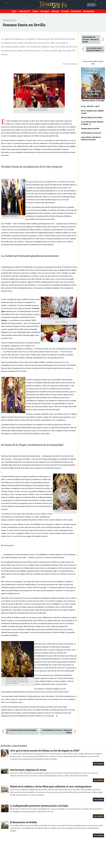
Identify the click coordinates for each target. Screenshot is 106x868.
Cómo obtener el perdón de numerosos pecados (91, 138)
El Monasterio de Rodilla (23, 822)
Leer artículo (98, 764)
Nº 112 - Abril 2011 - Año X (90, 106)
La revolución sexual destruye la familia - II (22, 731)
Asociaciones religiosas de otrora (28, 770)
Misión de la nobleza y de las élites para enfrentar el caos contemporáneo (51, 786)
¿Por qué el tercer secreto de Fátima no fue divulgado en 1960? (45, 751)
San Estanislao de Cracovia (91, 133)
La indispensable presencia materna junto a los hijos (39, 806)
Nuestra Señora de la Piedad (92, 117)
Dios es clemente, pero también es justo (92, 112)
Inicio (14, 11)
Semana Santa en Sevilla (90, 129)
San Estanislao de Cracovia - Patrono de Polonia (57, 731)
